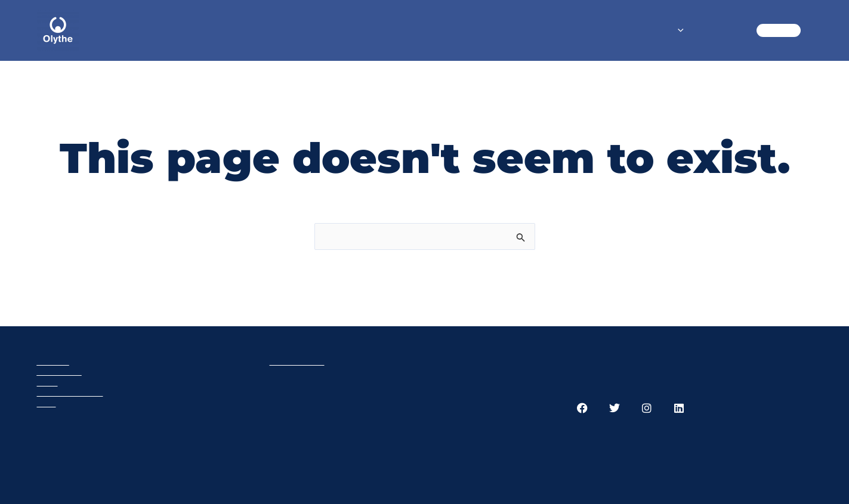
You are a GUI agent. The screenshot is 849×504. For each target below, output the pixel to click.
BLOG (722, 30)
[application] (678, 30)
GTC (47, 403)
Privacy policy (70, 392)
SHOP (663, 30)
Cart (47, 382)
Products (59, 371)
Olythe (53, 361)
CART (779, 30)
